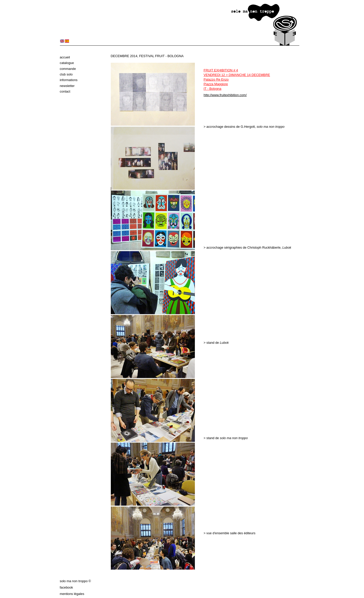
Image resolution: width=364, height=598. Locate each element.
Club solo (66, 74)
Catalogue (67, 63)
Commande (68, 69)
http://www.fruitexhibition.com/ (225, 95)
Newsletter (67, 86)
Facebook (66, 587)
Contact (65, 91)
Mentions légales (72, 594)
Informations (69, 80)
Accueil (65, 57)
